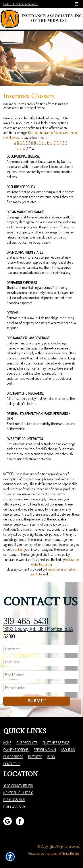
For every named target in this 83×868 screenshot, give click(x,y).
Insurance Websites (18, 560)
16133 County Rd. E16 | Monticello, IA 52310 (38, 632)
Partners (35, 757)
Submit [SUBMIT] (37, 701)
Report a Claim (45, 750)
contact (18, 549)
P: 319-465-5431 (14, 800)
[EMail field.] (41, 675)
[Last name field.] (41, 662)
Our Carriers (13, 757)
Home (7, 743)
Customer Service (56, 743)
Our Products (27, 743)
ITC (50, 574)
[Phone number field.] (41, 688)
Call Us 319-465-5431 (21, 4)
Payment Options (16, 750)
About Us (68, 750)
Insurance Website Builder (62, 853)
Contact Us (12, 764)
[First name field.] (41, 649)
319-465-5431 (26, 621)
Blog (51, 757)
